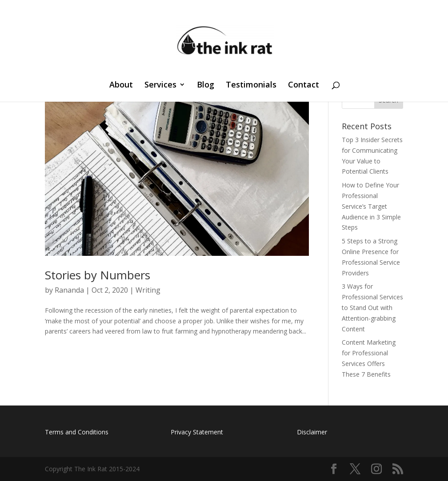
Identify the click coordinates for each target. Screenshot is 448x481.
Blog (206, 85)
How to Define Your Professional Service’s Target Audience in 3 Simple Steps (371, 206)
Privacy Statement (197, 432)
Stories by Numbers (98, 275)
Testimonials (251, 85)
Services (160, 85)
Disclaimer (312, 432)
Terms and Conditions (77, 432)
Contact (304, 85)
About (121, 85)
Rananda (69, 290)
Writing (148, 290)
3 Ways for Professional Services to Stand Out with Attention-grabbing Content (372, 307)
